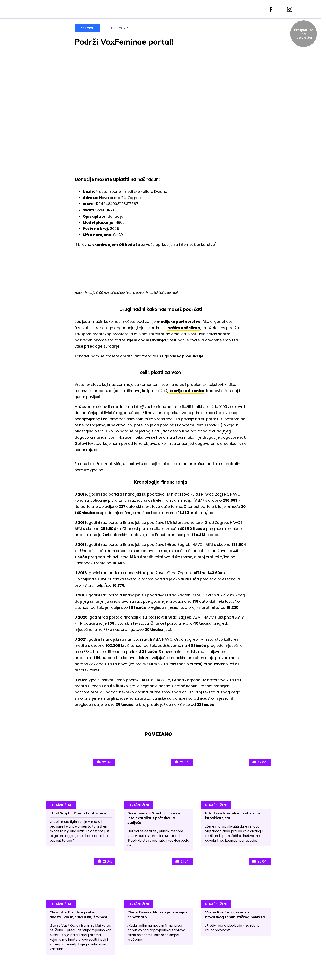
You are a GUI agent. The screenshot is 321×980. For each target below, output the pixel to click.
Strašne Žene (61, 805)
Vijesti (87, 28)
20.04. (260, 861)
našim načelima (184, 328)
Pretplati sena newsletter (304, 34)
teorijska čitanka (187, 391)
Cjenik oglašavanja (146, 340)
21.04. (105, 861)
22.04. (104, 762)
